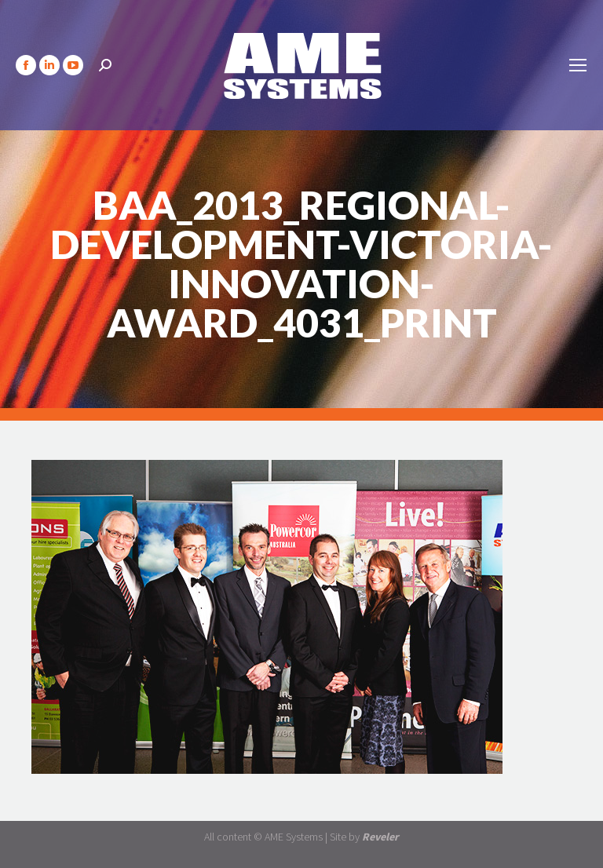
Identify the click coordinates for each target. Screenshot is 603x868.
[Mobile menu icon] (578, 65)
